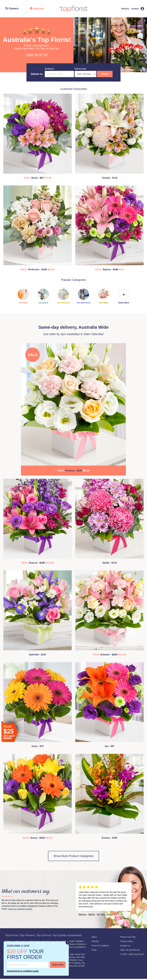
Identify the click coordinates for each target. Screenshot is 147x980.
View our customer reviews (20, 909)
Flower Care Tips (128, 937)
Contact (135, 9)
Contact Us (125, 946)
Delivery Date (80, 69)
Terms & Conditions (100, 946)
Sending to (49, 69)
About (94, 937)
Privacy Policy (127, 941)
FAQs (94, 950)
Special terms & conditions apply (23, 971)
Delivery (125, 9)
